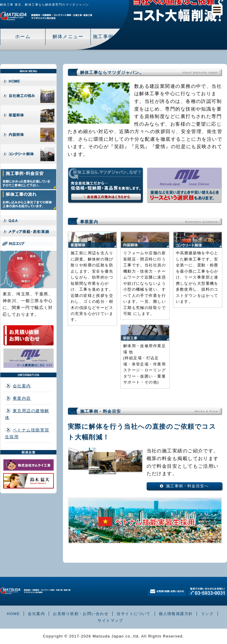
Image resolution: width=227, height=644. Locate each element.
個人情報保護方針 (176, 614)
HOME (13, 614)
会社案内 (22, 386)
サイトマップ (110, 620)
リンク (207, 614)
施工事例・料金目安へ (187, 486)
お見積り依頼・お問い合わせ (81, 614)
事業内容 (22, 398)
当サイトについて (134, 614)
